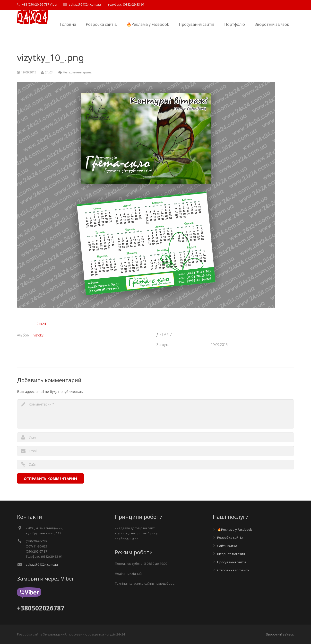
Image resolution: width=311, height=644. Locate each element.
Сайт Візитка (227, 546)
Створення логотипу (233, 570)
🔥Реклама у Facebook (235, 529)
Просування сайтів (232, 562)
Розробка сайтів (230, 538)
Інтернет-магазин (231, 554)
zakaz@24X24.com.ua (42, 565)
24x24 (41, 324)
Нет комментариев (77, 72)
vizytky (38, 335)
